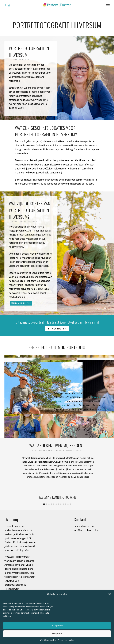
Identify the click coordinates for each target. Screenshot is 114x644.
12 (70, 504)
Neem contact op (57, 329)
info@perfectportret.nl (86, 530)
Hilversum (10, 589)
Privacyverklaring (66, 640)
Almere (58, 401)
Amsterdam (60, 405)
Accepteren (57, 625)
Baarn (105, 409)
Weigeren (57, 634)
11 (68, 504)
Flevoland (96, 397)
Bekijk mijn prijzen (21, 303)
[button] (110, 594)
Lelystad (9, 581)
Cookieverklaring (48, 640)
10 (66, 504)
